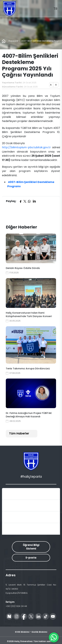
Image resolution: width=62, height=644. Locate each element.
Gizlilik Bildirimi (39, 632)
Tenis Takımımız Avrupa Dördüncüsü (28, 369)
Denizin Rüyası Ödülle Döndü (23, 268)
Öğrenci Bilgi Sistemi (31, 547)
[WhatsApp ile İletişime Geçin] (54, 637)
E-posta (31, 558)
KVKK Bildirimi (22, 632)
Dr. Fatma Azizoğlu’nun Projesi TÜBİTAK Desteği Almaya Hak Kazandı (29, 415)
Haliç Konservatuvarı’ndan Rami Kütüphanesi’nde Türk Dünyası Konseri (29, 315)
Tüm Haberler (19, 433)
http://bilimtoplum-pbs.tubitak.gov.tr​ (27, 147)
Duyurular (13, 41)
